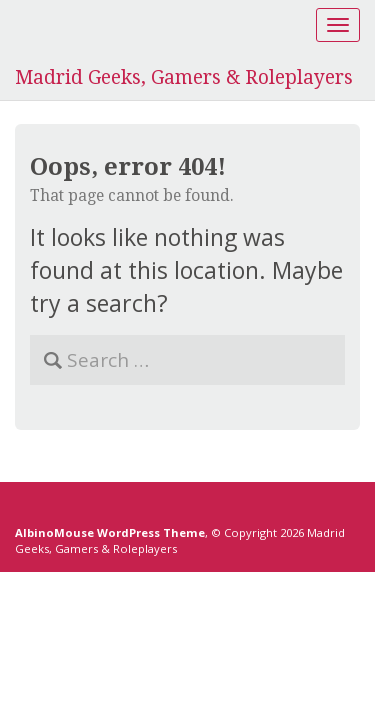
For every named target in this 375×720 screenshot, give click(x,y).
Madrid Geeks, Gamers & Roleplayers (184, 77)
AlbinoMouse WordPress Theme (110, 532)
